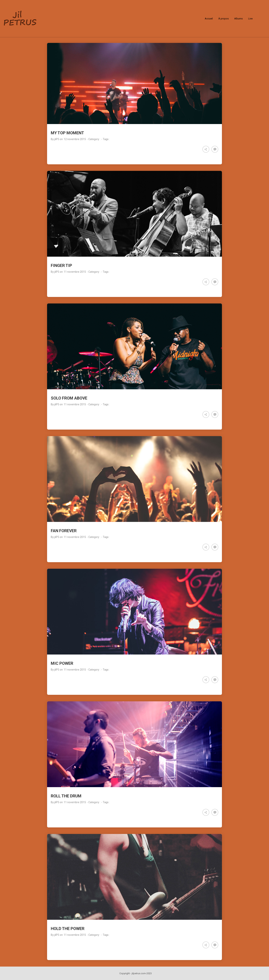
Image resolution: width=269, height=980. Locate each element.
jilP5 (57, 139)
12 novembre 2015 (75, 139)
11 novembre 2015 (75, 272)
